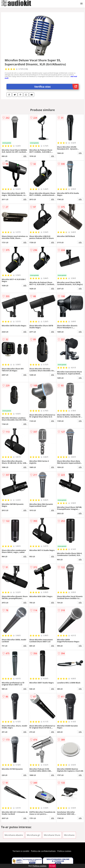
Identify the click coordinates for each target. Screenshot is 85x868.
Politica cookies (64, 851)
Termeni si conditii (21, 851)
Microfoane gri (33, 835)
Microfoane (69, 835)
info (25, 156)
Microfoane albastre (14, 835)
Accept (52, 866)
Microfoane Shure (52, 835)
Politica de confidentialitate (43, 851)
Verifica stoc (56, 87)
